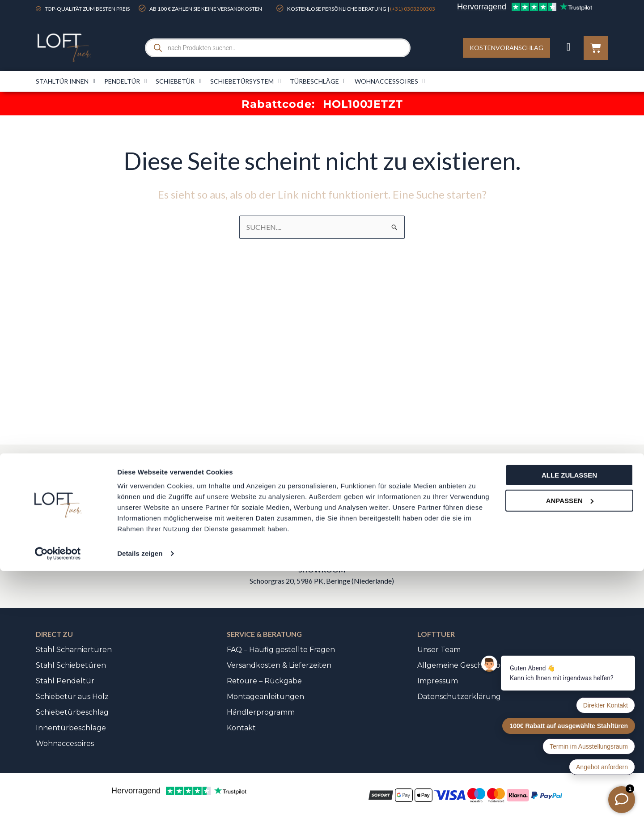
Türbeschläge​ (318, 81)
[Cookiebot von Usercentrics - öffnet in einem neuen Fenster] (58, 805)
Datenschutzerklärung (459, 697)
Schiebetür (178, 81)
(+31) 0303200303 (413, 9)
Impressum (438, 681)
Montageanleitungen (265, 697)
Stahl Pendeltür (65, 681)
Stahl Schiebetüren (71, 665)
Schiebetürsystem (245, 81)
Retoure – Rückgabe (264, 681)
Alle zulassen (569, 726)
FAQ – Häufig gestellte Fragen (281, 650)
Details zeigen (140, 804)
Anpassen (570, 751)
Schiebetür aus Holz (72, 697)
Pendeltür (125, 81)
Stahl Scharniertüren (74, 650)
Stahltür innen (66, 81)
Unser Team (439, 650)
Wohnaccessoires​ (390, 81)
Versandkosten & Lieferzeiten (279, 665)
